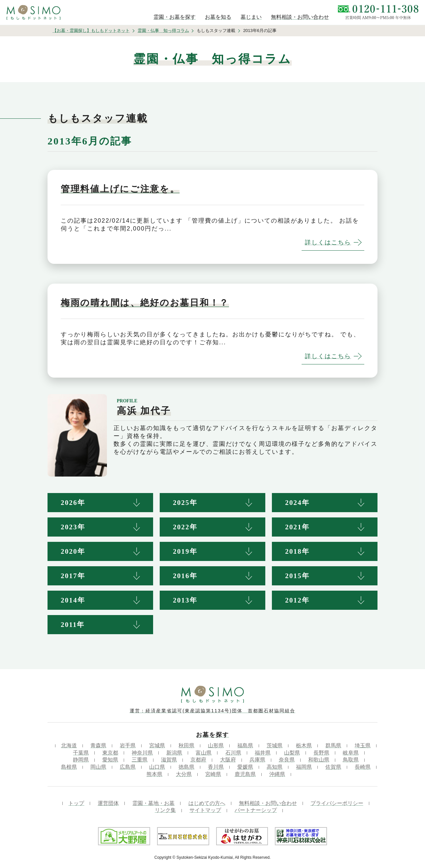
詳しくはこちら (328, 242)
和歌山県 (319, 760)
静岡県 (81, 760)
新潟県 (174, 753)
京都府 (198, 760)
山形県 (216, 745)
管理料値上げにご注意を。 (120, 189)
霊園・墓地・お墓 (153, 803)
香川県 (216, 767)
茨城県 (275, 745)
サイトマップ (205, 810)
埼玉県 (363, 745)
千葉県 (81, 753)
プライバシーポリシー (337, 803)
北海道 (69, 745)
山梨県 (292, 753)
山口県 (157, 767)
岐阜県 (351, 753)
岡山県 (98, 767)
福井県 (263, 753)
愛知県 (110, 760)
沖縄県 (277, 774)
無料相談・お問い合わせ (268, 803)
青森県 (98, 745)
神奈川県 (142, 753)
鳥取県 (351, 760)
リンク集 (165, 810)
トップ (76, 803)
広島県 (128, 767)
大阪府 (228, 760)
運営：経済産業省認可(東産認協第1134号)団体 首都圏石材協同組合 (212, 711)
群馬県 (333, 745)
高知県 (275, 767)
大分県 (184, 774)
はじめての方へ (207, 803)
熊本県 (154, 774)
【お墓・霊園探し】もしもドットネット (91, 31)
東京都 (110, 753)
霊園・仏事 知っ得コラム (163, 31)
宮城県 (157, 745)
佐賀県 (333, 767)
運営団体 (108, 803)
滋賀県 (169, 760)
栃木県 (304, 745)
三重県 (140, 760)
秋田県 (186, 745)
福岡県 (304, 767)
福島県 (245, 745)
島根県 (69, 767)
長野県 (321, 753)
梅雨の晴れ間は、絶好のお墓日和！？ (145, 303)
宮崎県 (213, 774)
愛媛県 (245, 767)
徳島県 (186, 767)
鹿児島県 (245, 774)
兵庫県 (257, 760)
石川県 (233, 753)
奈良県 (287, 760)
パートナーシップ (256, 810)
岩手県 (128, 745)
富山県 (204, 753)
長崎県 (363, 767)
